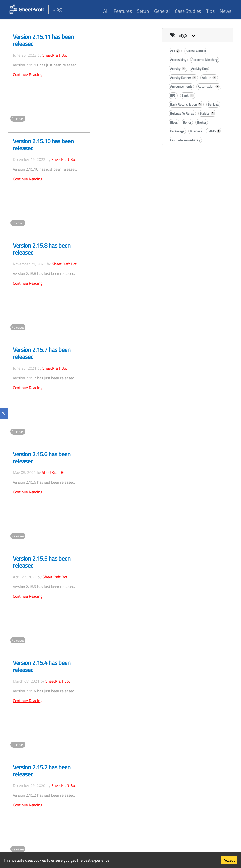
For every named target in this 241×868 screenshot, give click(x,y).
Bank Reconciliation (186, 104)
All (106, 11)
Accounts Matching (205, 60)
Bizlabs (207, 113)
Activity (178, 69)
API (175, 51)
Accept (229, 860)
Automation (209, 86)
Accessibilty (178, 60)
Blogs (174, 122)
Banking (213, 104)
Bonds (187, 122)
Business (196, 131)
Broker (202, 122)
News (225, 11)
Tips (210, 11)
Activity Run (199, 69)
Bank (188, 95)
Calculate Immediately (185, 140)
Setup (143, 11)
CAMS (214, 131)
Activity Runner (183, 78)
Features (123, 11)
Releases (18, 119)
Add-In (209, 78)
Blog (57, 9)
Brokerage (177, 131)
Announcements (181, 86)
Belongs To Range (182, 113)
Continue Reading (28, 74)
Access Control (196, 51)
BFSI (173, 95)
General (162, 11)
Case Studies (188, 11)
